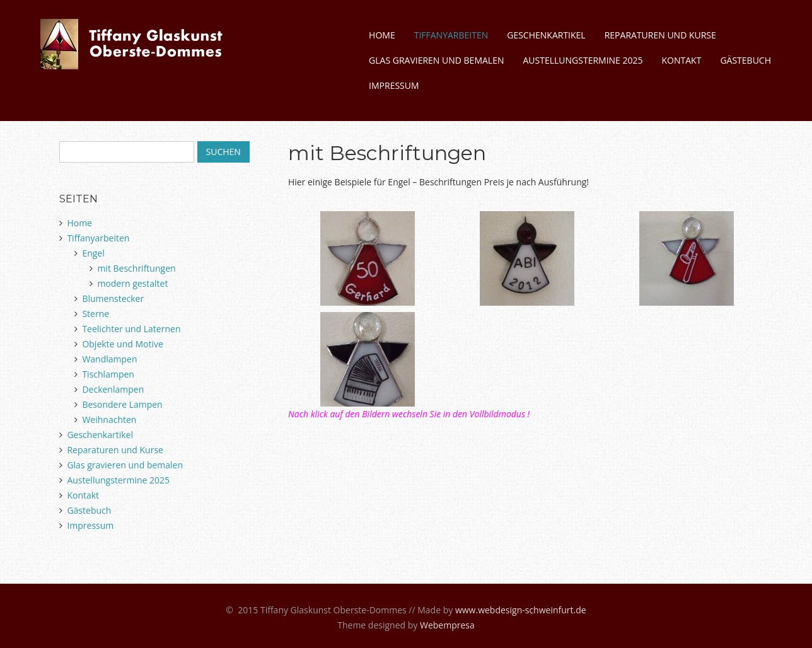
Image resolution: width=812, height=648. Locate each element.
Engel (93, 253)
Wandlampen (109, 359)
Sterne (96, 314)
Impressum (394, 85)
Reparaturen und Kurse (660, 35)
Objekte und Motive (122, 344)
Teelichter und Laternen (131, 329)
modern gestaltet (132, 283)
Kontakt (682, 60)
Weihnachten (109, 419)
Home (382, 35)
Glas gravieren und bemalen (436, 60)
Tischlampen (108, 374)
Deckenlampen (113, 389)
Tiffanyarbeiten (451, 35)
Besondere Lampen (122, 404)
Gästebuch (745, 60)
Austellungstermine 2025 (583, 60)
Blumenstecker (113, 298)
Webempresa (447, 625)
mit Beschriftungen (136, 268)
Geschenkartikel (546, 35)
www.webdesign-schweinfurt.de (521, 610)
